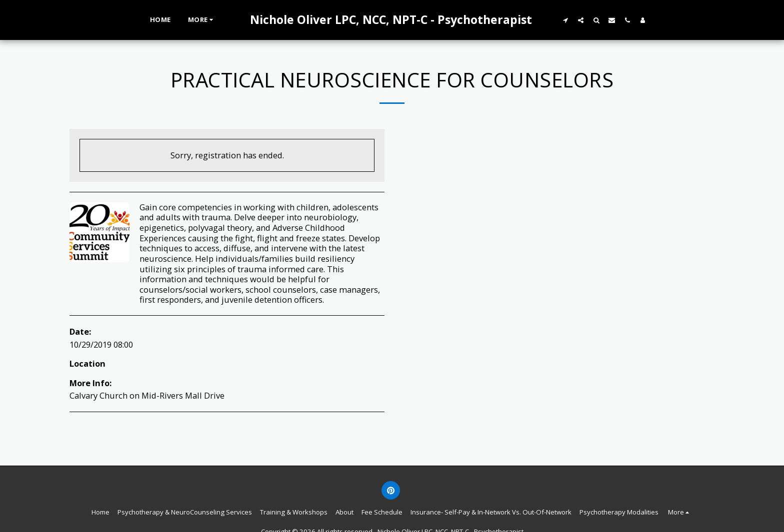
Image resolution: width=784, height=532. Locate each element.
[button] (565, 20)
